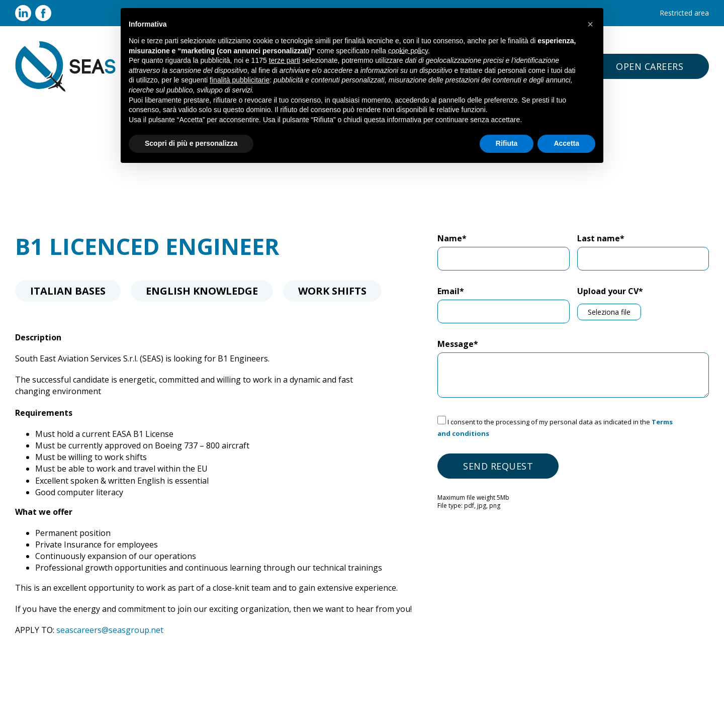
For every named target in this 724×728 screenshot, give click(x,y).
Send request (498, 466)
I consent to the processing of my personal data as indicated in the (555, 428)
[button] (590, 24)
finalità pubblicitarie (240, 80)
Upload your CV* (610, 291)
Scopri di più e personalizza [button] (191, 143)
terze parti (285, 60)
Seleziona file (609, 312)
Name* (452, 238)
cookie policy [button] (408, 51)
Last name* (601, 238)
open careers (650, 66)
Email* (451, 291)
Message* (458, 344)
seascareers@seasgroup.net (110, 630)
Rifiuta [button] (507, 143)
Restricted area (684, 13)
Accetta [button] (566, 143)
